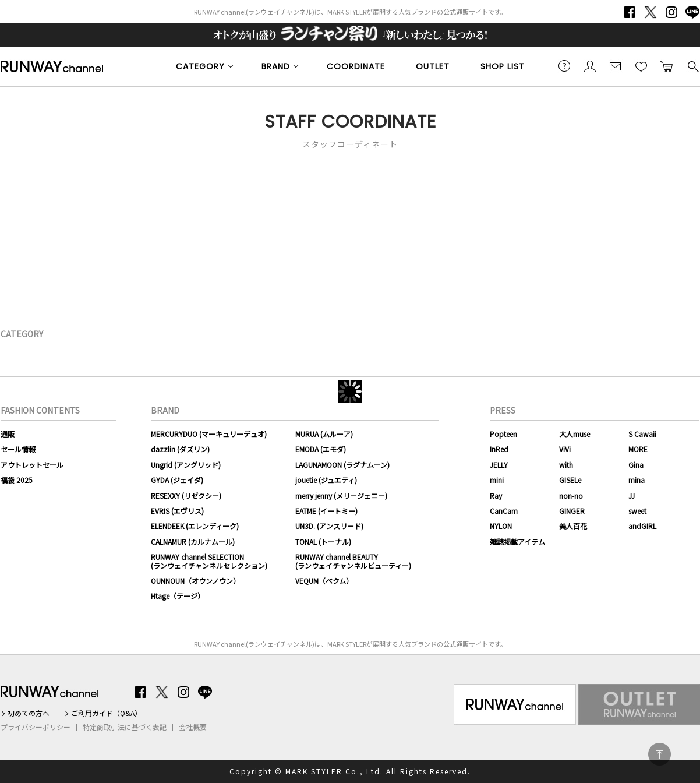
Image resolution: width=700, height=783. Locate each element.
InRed (499, 449)
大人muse (575, 434)
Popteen (503, 434)
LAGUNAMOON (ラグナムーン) (342, 465)
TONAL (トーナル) (323, 542)
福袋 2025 (17, 480)
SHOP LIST (503, 66)
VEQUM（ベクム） (324, 581)
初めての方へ (29, 713)
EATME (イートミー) (326, 511)
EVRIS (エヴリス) (177, 511)
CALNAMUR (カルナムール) (193, 542)
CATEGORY (200, 66)
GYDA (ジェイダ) (177, 480)
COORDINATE (356, 66)
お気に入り (641, 66)
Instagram (671, 12)
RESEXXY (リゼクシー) (186, 495)
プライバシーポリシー (36, 727)
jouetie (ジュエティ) (326, 480)
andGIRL (642, 526)
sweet (637, 511)
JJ (632, 495)
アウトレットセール (32, 465)
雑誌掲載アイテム (517, 542)
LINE (692, 12)
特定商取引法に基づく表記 (125, 727)
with (566, 465)
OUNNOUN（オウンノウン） (195, 581)
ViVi (565, 449)
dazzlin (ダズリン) (180, 449)
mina (637, 480)
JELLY (499, 465)
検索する (692, 66)
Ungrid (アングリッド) (186, 465)
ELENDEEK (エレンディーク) (195, 526)
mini (497, 480)
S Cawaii (642, 434)
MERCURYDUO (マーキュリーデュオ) (209, 434)
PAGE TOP (660, 754)
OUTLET (433, 66)
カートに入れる (667, 66)
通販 (8, 434)
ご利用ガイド (564, 66)
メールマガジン (616, 66)
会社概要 (193, 727)
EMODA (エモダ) (321, 449)
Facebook (630, 12)
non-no (571, 495)
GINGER (572, 511)
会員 (590, 66)
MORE (638, 449)
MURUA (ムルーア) (324, 434)
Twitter (650, 12)
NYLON (501, 526)
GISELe (570, 480)
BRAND (276, 66)
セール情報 (18, 449)
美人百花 (573, 526)
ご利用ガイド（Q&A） (106, 713)
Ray (496, 495)
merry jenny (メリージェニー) (341, 495)
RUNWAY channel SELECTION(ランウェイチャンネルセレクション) (209, 561)
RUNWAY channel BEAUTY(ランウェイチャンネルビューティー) (353, 561)
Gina (636, 465)
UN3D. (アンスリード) (329, 526)
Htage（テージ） (178, 596)
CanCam (504, 511)
